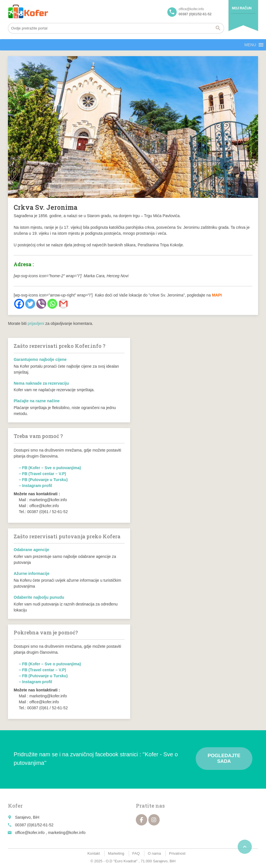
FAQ (136, 853)
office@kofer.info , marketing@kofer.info (50, 833)
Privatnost (177, 853)
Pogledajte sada (224, 758)
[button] (250, 45)
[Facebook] (19, 304)
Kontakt (94, 853)
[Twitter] (30, 304)
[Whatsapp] (52, 304)
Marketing (116, 853)
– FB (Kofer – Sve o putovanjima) (50, 468)
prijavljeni (36, 323)
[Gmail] (63, 304)
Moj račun (242, 8)
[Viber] (41, 304)
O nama (154, 853)
